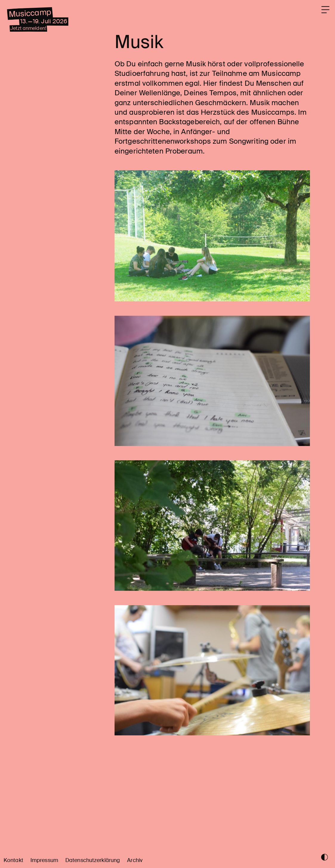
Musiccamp (38, 18)
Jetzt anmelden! (36, 38)
